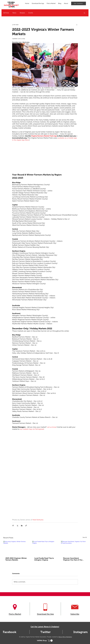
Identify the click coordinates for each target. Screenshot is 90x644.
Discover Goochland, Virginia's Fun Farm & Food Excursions (73, 559)
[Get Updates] (79, 3)
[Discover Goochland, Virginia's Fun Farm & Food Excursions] (74, 548)
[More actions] (77, 25)
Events (31, 13)
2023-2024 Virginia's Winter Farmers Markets (16, 559)
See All (85, 537)
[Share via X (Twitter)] (17, 526)
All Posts (6, 13)
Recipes (22, 13)
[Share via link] (26, 526)
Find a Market (15, 614)
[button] (84, 13)
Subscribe (75, 614)
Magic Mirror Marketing (65, 637)
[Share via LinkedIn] (22, 526)
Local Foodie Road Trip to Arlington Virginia (44, 559)
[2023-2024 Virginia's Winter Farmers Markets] (16, 548)
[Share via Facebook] (13, 526)
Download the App (45, 614)
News (14, 13)
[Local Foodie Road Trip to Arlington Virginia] (45, 548)
